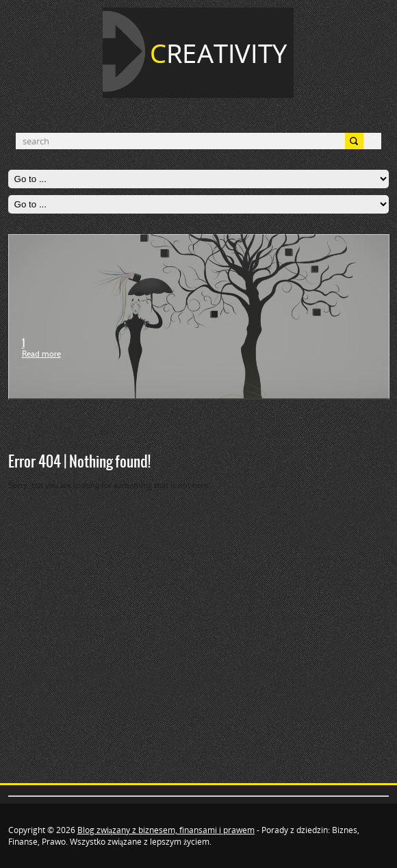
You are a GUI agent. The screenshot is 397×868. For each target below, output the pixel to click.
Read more (41, 355)
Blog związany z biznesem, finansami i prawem (166, 830)
